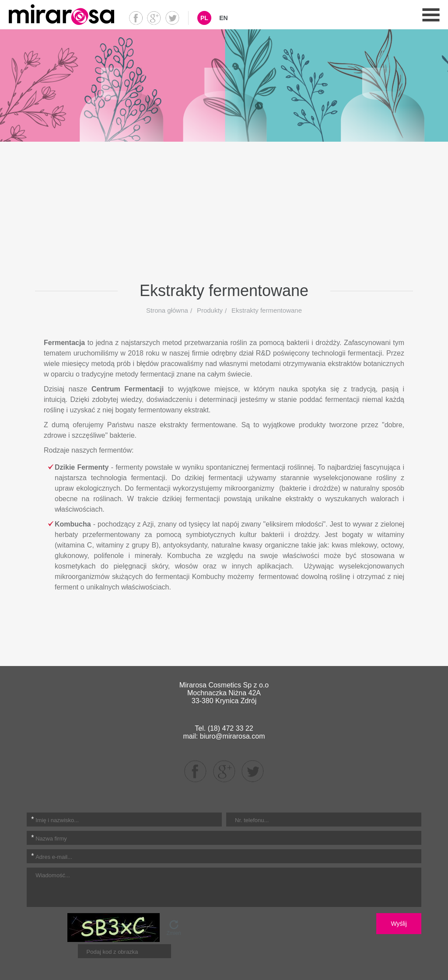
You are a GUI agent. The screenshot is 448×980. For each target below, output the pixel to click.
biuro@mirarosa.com (233, 736)
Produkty (210, 310)
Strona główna (167, 310)
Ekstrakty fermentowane (267, 310)
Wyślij (399, 924)
